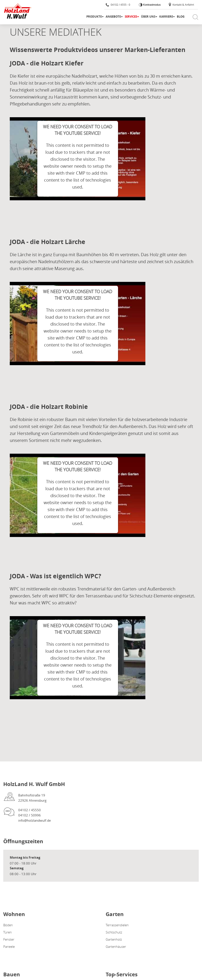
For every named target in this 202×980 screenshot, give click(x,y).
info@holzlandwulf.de (34, 820)
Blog (181, 17)
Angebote (113, 17)
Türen (7, 932)
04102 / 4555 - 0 (118, 5)
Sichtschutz (114, 932)
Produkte (94, 17)
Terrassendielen (117, 925)
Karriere (166, 17)
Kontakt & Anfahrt (181, 5)
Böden (8, 925)
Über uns (148, 17)
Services (131, 17)
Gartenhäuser (116, 947)
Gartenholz (114, 939)
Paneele (9, 947)
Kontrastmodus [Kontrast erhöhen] (151, 5)
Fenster (9, 939)
